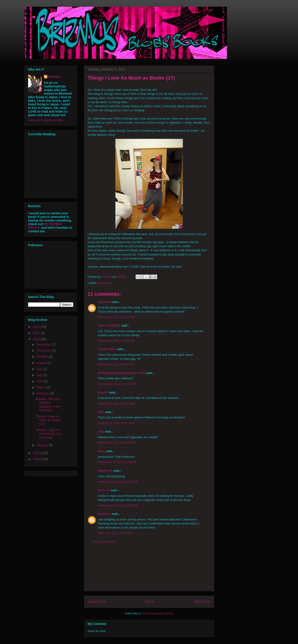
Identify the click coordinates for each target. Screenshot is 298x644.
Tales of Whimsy (109, 325)
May (40, 375)
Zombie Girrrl (107, 349)
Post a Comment (104, 542)
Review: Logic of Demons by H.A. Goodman (49, 434)
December (44, 344)
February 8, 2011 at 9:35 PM (116, 341)
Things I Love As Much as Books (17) (48, 420)
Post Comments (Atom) (158, 613)
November (44, 351)
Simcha (103, 392)
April (40, 381)
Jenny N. (104, 490)
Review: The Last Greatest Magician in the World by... (48, 404)
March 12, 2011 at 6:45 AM (115, 533)
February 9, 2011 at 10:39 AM (117, 443)
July (40, 369)
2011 (37, 339)
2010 (37, 453)
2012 (37, 333)
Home (150, 602)
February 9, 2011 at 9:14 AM (116, 423)
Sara (101, 432)
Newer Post (97, 602)
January (43, 445)
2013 (37, 327)
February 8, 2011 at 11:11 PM (117, 384)
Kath (101, 412)
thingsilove (105, 283)
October (43, 357)
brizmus (54, 77)
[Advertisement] (149, 571)
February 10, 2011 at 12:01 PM (118, 482)
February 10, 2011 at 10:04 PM (118, 505)
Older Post (202, 602)
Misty (102, 451)
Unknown (104, 302)
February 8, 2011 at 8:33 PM (116, 317)
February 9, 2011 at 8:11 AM (116, 403)
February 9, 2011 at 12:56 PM (117, 462)
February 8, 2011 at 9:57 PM (116, 364)
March (41, 387)
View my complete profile (46, 120)
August (42, 363)
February (43, 393)
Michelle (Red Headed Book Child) (122, 373)
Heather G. (105, 471)
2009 (37, 459)
